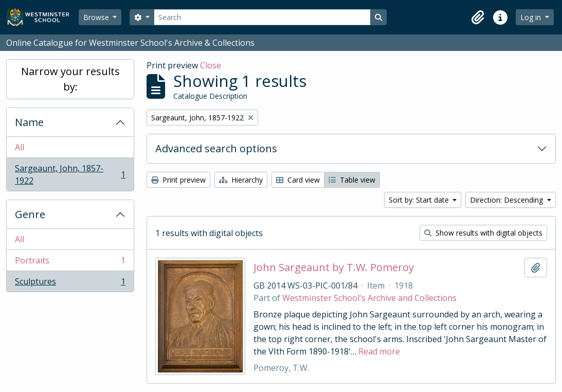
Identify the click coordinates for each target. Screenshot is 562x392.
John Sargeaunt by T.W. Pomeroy (334, 268)
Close (211, 65)
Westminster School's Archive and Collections (369, 298)
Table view (352, 180)
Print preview (178, 180)
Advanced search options (216, 148)
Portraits (70, 263)
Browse (97, 17)
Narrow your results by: (70, 79)
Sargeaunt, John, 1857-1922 (70, 174)
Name (29, 122)
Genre (30, 214)
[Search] (262, 17)
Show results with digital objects (483, 233)
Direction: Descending (507, 200)
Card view (298, 180)
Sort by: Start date (420, 200)
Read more (379, 351)
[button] (478, 17)
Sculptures (70, 283)
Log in (532, 17)
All (20, 147)
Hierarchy (241, 180)
